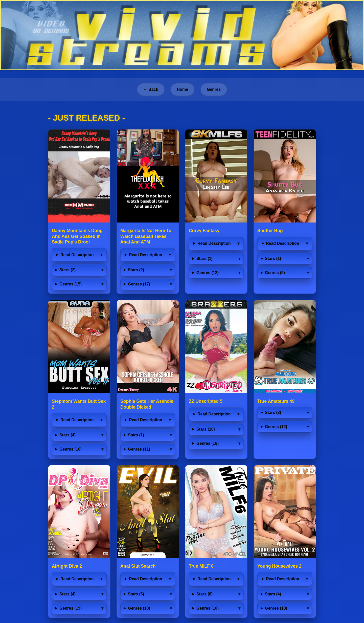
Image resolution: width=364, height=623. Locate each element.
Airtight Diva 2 (67, 566)
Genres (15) (71, 284)
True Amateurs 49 (276, 401)
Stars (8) (273, 413)
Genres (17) (139, 284)
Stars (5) (136, 594)
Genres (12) (208, 273)
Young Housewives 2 (279, 566)
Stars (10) (206, 429)
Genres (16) (71, 449)
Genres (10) (139, 608)
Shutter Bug (270, 231)
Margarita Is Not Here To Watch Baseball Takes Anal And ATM (146, 236)
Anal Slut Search (138, 566)
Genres (214, 89)
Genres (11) (139, 449)
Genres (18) (208, 443)
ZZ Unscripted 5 (206, 401)
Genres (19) (71, 608)
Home (183, 89)
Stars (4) (67, 435)
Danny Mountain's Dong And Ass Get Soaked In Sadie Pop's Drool (77, 236)
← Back (151, 89)
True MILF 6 (201, 566)
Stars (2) (67, 270)
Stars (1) (204, 259)
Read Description (77, 255)
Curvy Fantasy (204, 231)
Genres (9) (275, 273)
